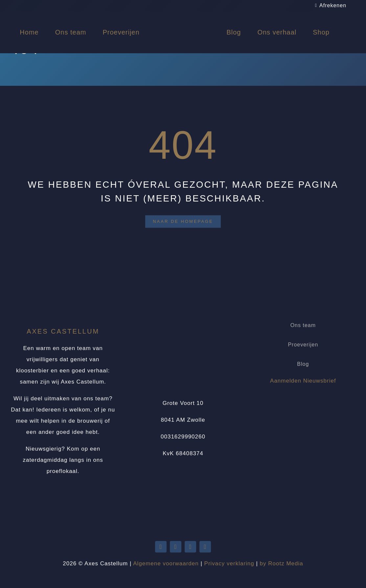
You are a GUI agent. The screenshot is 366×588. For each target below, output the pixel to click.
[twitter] (161, 547)
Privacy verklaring (229, 564)
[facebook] (190, 547)
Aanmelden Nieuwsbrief (303, 381)
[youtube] (176, 547)
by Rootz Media (282, 564)
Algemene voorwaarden (166, 564)
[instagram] (205, 547)
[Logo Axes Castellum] (183, 17)
